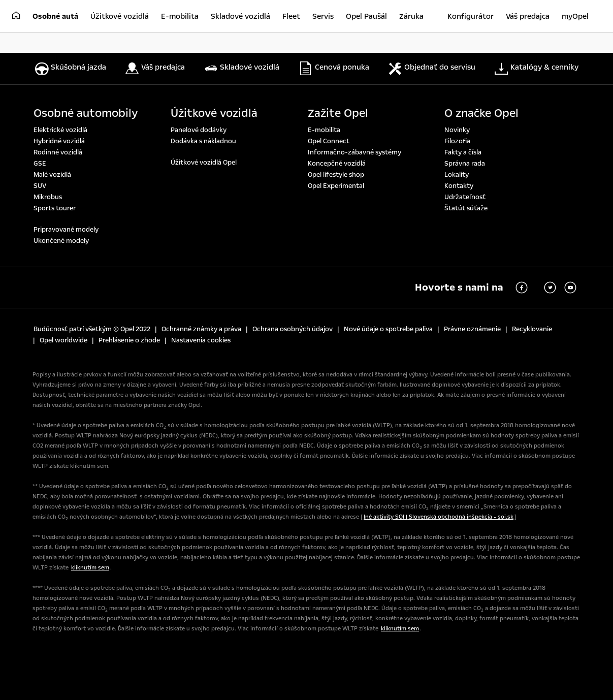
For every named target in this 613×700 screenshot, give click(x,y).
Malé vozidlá (52, 175)
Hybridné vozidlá (59, 141)
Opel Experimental (336, 186)
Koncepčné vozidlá (337, 164)
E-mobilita (324, 130)
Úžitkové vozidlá (214, 113)
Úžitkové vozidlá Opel (204, 163)
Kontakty (459, 186)
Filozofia (457, 141)
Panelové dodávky (199, 130)
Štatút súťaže (466, 208)
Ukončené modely (61, 241)
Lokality (457, 175)
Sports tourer (55, 208)
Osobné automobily (86, 113)
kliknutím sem (90, 568)
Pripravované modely (66, 230)
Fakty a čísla (463, 152)
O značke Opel (481, 113)
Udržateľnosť (465, 197)
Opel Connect (329, 141)
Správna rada (465, 164)
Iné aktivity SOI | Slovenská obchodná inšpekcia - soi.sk (439, 517)
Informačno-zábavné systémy (354, 152)
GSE (40, 164)
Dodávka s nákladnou (203, 141)
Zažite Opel (338, 113)
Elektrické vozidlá (60, 130)
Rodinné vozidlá (58, 152)
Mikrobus (48, 197)
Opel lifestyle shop (336, 175)
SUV (40, 186)
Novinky (457, 130)
